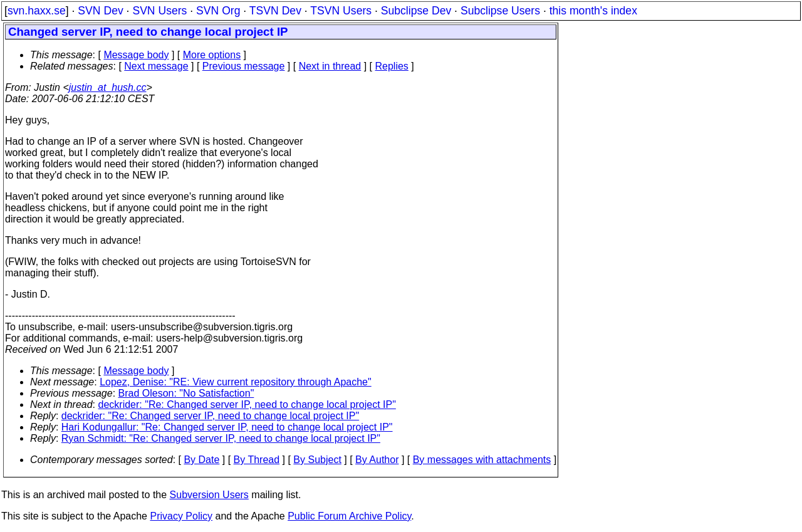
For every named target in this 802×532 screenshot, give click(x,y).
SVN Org (218, 11)
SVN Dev (100, 11)
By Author (377, 460)
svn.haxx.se (37, 11)
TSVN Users (341, 11)
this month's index (593, 11)
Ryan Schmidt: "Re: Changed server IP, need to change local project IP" (221, 438)
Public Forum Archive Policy (349, 516)
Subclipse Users (500, 11)
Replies (392, 66)
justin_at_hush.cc (108, 87)
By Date (201, 460)
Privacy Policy (181, 516)
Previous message (244, 66)
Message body (136, 55)
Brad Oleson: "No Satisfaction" (186, 393)
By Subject (317, 460)
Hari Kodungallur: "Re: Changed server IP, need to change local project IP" (227, 427)
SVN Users (159, 11)
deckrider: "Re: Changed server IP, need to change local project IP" (247, 404)
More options (212, 55)
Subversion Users (209, 495)
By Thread (257, 460)
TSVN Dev (275, 11)
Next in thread (330, 66)
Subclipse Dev (416, 11)
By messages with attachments (482, 460)
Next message (156, 66)
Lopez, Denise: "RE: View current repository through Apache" (236, 382)
